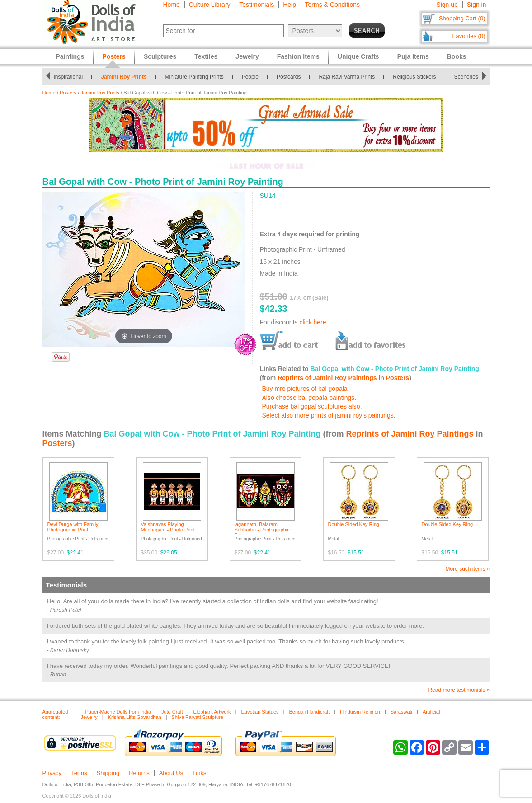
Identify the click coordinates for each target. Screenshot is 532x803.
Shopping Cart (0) (462, 18)
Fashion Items (298, 56)
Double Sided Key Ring (354, 524)
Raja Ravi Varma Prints (348, 77)
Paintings (70, 56)
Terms (79, 773)
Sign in (477, 5)
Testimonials (257, 5)
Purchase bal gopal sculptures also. (312, 406)
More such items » (467, 569)
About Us (171, 773)
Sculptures (160, 56)
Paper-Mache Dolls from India (118, 712)
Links (199, 773)
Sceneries (468, 77)
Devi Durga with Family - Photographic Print (75, 527)
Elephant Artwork (212, 712)
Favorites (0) (469, 36)
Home (172, 5)
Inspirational (70, 77)
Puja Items (413, 56)
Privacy (52, 773)
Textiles (206, 56)
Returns (139, 773)
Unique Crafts (358, 56)
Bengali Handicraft (309, 712)
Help (290, 5)
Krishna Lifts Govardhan (135, 717)
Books (457, 56)
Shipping (108, 773)
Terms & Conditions (332, 5)
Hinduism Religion (360, 712)
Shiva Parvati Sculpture (198, 717)
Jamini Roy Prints (125, 77)
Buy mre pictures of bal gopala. (306, 389)
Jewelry (247, 56)
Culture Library (210, 5)
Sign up (447, 5)
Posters (68, 93)
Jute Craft (172, 712)
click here (313, 322)
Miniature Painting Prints (196, 77)
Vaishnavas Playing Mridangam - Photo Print (168, 527)
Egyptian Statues (260, 712)
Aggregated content (55, 714)
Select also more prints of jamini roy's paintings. (329, 415)
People (252, 77)
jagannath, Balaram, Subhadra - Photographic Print (262, 530)
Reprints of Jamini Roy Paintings (327, 378)
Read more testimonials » (459, 690)
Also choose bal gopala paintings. (309, 398)
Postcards (290, 77)
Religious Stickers (416, 77)
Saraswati (401, 712)
